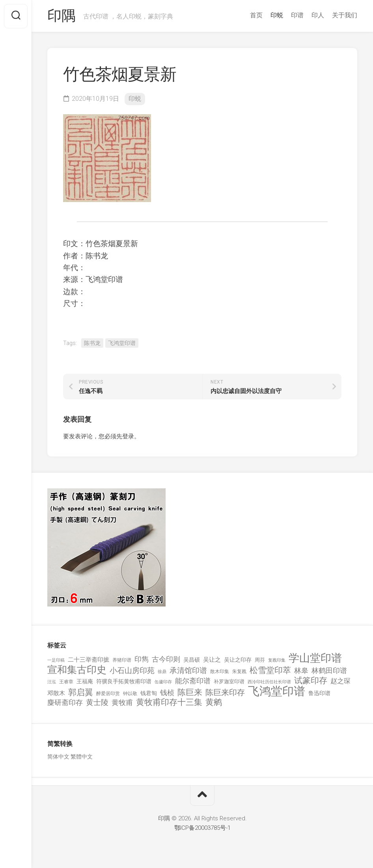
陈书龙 (92, 343)
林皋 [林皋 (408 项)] (301, 670)
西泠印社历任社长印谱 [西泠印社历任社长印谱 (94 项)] (269, 682)
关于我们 (345, 15)
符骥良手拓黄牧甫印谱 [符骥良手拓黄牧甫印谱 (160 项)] (124, 681)
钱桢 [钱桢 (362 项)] (167, 693)
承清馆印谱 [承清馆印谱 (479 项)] (188, 671)
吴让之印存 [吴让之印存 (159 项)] (238, 660)
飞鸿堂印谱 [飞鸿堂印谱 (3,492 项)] (277, 691)
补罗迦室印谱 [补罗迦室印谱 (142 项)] (229, 682)
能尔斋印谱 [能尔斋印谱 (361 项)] (193, 681)
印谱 (297, 15)
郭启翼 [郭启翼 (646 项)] (81, 693)
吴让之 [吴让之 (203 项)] (212, 660)
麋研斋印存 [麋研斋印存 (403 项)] (65, 702)
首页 (256, 15)
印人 (318, 15)
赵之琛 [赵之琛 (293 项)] (340, 681)
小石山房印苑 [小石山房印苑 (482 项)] (132, 671)
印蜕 (277, 15)
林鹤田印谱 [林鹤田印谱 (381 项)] (329, 670)
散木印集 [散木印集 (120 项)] (220, 671)
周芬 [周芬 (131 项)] (260, 660)
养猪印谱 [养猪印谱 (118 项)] (122, 660)
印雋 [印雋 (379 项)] (142, 659)
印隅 (61, 16)
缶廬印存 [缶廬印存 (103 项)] (163, 682)
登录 (128, 436)
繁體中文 (82, 757)
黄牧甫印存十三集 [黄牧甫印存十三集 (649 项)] (169, 702)
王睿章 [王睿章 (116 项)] (66, 682)
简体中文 (58, 757)
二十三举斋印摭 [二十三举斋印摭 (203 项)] (89, 660)
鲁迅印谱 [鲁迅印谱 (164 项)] (319, 693)
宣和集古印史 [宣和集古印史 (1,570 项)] (77, 670)
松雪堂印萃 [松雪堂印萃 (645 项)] (270, 670)
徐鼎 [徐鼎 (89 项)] (162, 672)
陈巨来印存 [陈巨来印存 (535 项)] (225, 693)
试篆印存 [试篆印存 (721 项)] (311, 681)
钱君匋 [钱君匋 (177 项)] (149, 693)
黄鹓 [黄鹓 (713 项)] (214, 702)
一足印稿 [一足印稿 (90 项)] (56, 660)
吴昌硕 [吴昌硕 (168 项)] (192, 660)
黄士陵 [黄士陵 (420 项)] (97, 703)
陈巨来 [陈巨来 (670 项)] (190, 693)
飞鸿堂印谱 (122, 343)
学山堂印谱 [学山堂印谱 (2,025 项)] (315, 658)
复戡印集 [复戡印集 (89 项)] (277, 660)
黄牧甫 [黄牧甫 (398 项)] (122, 702)
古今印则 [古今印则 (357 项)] (166, 659)
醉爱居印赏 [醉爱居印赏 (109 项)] (108, 694)
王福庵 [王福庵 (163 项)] (85, 681)
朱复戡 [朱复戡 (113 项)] (239, 671)
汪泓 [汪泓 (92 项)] (52, 682)
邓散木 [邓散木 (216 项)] (56, 693)
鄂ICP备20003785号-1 (202, 828)
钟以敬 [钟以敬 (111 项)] (130, 694)
